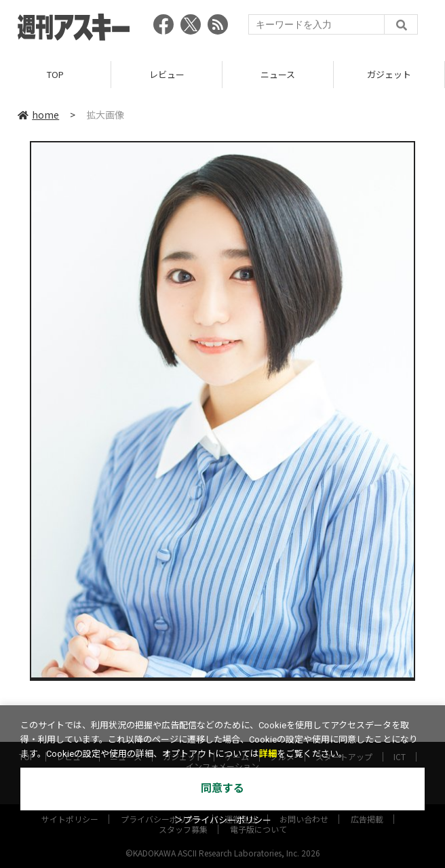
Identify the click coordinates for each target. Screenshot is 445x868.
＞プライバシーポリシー (223, 820)
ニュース (278, 74)
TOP (55, 74)
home (38, 115)
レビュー (167, 74)
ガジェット (389, 74)
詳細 (268, 754)
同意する (222, 788)
